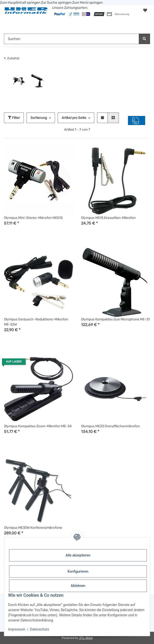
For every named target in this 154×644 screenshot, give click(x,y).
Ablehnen (78, 586)
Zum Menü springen (87, 3)
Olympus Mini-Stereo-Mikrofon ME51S (33, 218)
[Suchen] (144, 39)
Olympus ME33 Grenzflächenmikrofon (110, 426)
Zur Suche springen (57, 3)
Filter (14, 118)
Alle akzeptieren (78, 555)
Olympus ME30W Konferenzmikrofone (33, 528)
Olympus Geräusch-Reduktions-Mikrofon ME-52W (36, 322)
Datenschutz (40, 629)
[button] (145, 11)
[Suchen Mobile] (71, 39)
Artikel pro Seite (74, 118)
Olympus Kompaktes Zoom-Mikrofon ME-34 (38, 426)
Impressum (17, 629)
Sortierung (39, 118)
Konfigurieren (78, 571)
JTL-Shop (86, 638)
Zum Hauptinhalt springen (21, 3)
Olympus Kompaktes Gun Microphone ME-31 (115, 319)
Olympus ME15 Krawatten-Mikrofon (108, 218)
